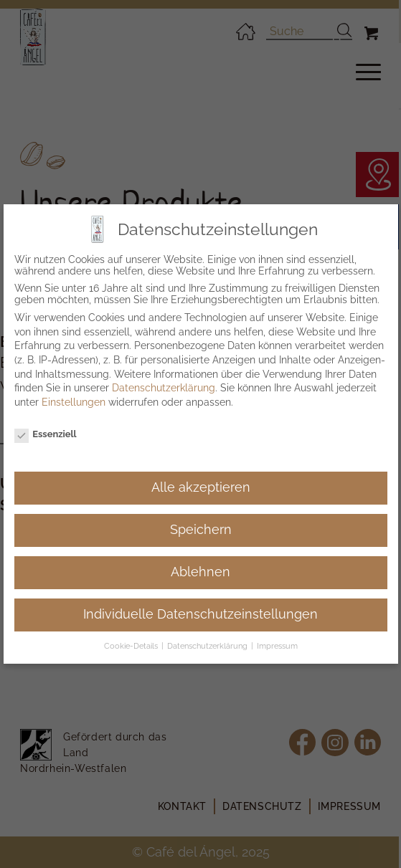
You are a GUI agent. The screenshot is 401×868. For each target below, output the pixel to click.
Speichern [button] (201, 530)
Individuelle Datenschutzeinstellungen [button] (200, 614)
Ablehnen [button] (200, 572)
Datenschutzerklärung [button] (208, 646)
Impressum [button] (277, 646)
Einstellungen (74, 402)
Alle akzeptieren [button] (201, 487)
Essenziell (46, 434)
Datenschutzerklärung (164, 388)
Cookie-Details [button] (132, 646)
